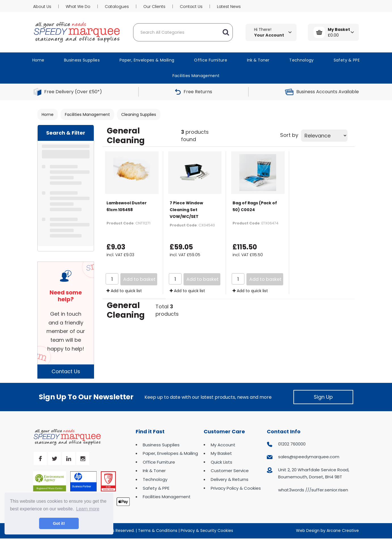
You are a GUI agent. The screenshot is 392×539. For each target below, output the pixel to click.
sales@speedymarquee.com (309, 457)
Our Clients (154, 7)
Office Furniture (211, 60)
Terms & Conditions (158, 530)
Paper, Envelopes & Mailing (147, 60)
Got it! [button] (59, 523)
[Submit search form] (226, 32)
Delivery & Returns (230, 479)
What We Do (78, 7)
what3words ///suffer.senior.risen (313, 490)
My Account (223, 445)
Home (38, 60)
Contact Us (191, 7)
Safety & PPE (347, 60)
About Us (42, 7)
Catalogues (117, 7)
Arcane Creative (343, 530)
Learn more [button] (88, 509)
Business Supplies (82, 60)
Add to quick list (124, 291)
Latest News (229, 7)
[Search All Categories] (183, 32)
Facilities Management (196, 76)
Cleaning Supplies (139, 114)
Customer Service (230, 471)
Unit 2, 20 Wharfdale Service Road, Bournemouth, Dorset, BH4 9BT (314, 473)
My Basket (221, 453)
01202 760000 (292, 444)
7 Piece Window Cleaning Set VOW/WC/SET (186, 210)
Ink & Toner (258, 60)
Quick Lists (221, 462)
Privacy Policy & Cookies (236, 488)
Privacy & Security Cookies (207, 530)
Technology (302, 60)
